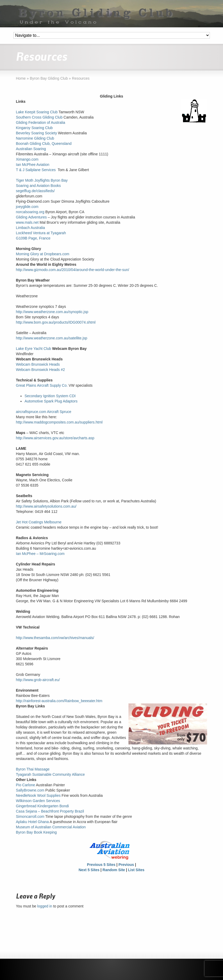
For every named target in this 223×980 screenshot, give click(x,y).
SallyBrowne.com (30, 790)
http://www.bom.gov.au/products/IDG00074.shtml (56, 322)
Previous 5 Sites (101, 865)
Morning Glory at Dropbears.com (43, 254)
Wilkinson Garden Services (38, 801)
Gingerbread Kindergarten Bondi (43, 806)
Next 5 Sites (89, 870)
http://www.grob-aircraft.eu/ (38, 680)
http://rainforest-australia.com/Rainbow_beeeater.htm (59, 701)
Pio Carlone (26, 785)
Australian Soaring (31, 149)
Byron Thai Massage (33, 769)
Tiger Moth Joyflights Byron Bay (42, 180)
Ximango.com (27, 159)
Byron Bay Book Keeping (37, 832)
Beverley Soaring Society (37, 133)
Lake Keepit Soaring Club (37, 112)
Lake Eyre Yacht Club (34, 349)
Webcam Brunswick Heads (38, 364)
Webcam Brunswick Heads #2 (40, 370)
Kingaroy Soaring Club (34, 128)
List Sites (136, 870)
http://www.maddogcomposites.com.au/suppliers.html (59, 422)
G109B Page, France (33, 238)
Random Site (114, 870)
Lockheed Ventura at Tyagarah (41, 233)
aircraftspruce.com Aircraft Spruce (44, 412)
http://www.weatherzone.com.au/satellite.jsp (52, 338)
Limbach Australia (31, 228)
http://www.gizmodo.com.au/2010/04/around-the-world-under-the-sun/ (73, 270)
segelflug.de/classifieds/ (35, 191)
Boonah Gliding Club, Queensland (44, 144)
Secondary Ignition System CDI (50, 396)
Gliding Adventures (32, 217)
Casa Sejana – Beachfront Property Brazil (50, 811)
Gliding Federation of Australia (41, 122)
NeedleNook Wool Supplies (38, 795)
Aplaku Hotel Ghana (32, 822)
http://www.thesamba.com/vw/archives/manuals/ (55, 638)
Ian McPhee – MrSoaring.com (40, 554)
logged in (45, 906)
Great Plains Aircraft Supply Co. (42, 385)
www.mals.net (27, 222)
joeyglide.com (27, 207)
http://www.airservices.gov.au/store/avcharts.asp (55, 438)
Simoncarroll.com (30, 816)
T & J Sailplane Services (36, 170)
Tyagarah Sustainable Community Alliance (50, 774)
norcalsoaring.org (30, 212)
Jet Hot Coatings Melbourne (39, 522)
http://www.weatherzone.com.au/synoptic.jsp (52, 312)
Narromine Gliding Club (35, 138)
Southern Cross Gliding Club (39, 117)
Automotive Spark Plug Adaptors (51, 401)
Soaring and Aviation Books (38, 186)
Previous (126, 865)
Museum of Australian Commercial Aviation (51, 827)
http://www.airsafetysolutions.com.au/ (46, 506)
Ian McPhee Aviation (33, 165)
